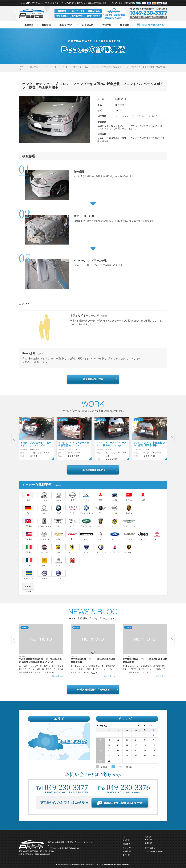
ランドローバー (87, 522)
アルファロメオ (101, 549)
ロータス (115, 522)
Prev (14, 439)
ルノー (44, 562)
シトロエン (73, 562)
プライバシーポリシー (154, 852)
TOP (124, 837)
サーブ (59, 575)
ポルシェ (129, 509)
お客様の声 (88, 25)
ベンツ (44, 509)
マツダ (87, 496)
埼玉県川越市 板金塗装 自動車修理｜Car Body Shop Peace (90, 864)
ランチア (87, 549)
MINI (101, 509)
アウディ (73, 509)
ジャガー (73, 522)
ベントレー (59, 522)
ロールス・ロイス (44, 522)
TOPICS (148, 837)
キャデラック (44, 536)
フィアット (44, 549)
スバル (115, 496)
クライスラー (129, 536)
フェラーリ (73, 549)
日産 (73, 496)
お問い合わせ (150, 848)
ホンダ (59, 496)
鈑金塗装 (126, 840)
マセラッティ (115, 549)
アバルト (59, 549)
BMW (59, 509)
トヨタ (44, 496)
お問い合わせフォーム (153, 25)
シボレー (59, 536)
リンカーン (101, 536)
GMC (73, 535)
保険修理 (46, 25)
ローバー (101, 522)
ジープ (143, 536)
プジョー (59, 562)
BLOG (150, 843)
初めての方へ (66, 25)
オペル (115, 509)
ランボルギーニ (129, 549)
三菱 (101, 496)
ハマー (87, 536)
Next (172, 439)
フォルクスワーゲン (87, 511)
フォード (115, 536)
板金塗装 (29, 25)
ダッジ (157, 536)
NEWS (150, 840)
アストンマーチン (129, 522)
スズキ (143, 496)
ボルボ (44, 575)
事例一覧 (107, 25)
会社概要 (124, 25)
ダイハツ (129, 496)
